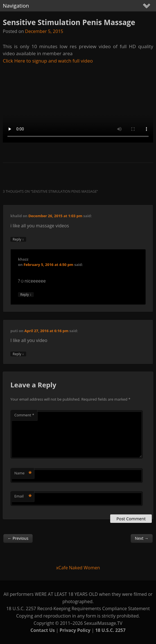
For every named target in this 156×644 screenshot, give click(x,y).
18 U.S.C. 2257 (110, 630)
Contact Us (43, 630)
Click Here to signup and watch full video (48, 61)
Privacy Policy (75, 630)
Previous (18, 538)
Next (142, 538)
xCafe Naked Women (78, 568)
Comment (24, 415)
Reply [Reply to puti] (18, 354)
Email (23, 496)
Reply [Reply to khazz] (26, 295)
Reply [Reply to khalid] (18, 239)
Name (23, 473)
